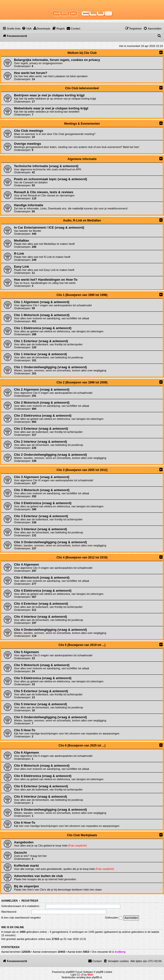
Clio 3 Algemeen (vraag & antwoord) (42, 477)
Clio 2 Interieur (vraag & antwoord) (40, 442)
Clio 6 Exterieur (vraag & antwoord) (41, 786)
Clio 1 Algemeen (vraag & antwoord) (42, 302)
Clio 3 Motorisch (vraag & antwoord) (42, 490)
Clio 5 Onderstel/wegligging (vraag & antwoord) (50, 717)
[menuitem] (27, 29)
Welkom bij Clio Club (82, 53)
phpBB (69, 972)
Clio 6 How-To (25, 823)
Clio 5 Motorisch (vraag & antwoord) (42, 665)
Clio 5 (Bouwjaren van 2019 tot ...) (82, 645)
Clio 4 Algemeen (26, 564)
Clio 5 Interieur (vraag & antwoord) (40, 704)
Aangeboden (24, 842)
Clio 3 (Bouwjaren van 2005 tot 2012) (82, 470)
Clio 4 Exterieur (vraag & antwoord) (41, 604)
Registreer (30, 901)
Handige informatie (29, 205)
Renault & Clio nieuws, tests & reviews (44, 192)
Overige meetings (28, 144)
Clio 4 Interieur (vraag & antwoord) (40, 617)
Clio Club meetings (29, 131)
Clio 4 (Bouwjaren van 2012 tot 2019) (82, 557)
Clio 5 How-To (25, 730)
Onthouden (114, 918)
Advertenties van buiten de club (38, 876)
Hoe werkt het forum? (31, 73)
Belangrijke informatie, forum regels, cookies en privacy (57, 60)
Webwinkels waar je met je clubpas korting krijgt (51, 108)
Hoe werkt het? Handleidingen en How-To (46, 280)
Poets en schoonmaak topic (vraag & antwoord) (50, 179)
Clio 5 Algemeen (26, 652)
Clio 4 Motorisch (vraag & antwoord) (42, 578)
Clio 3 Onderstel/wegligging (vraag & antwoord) (50, 542)
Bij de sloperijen (26, 886)
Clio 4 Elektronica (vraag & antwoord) (43, 591)
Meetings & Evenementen (82, 124)
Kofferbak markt (26, 866)
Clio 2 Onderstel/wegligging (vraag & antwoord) (50, 455)
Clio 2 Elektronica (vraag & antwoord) (43, 416)
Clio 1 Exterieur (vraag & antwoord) (41, 341)
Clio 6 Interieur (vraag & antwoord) (40, 797)
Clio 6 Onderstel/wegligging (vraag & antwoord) (50, 810)
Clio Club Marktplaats (82, 835)
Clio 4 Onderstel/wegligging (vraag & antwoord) (50, 630)
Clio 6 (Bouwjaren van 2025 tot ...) (82, 746)
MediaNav (22, 241)
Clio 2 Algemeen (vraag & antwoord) (42, 389)
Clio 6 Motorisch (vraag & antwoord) (42, 766)
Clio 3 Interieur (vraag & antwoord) (40, 529)
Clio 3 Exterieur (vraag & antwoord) (41, 516)
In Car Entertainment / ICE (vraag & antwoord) (49, 227)
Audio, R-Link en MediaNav (82, 220)
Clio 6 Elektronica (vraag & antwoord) (43, 776)
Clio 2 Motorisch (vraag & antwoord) (42, 402)
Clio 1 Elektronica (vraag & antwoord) (43, 328)
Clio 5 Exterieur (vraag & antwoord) (41, 691)
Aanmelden (9, 901)
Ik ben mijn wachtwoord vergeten (21, 918)
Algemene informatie (82, 159)
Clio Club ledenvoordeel (82, 88)
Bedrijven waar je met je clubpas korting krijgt (49, 95)
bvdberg (120, 952)
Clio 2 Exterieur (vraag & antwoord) (41, 429)
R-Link (19, 254)
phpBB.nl (97, 977)
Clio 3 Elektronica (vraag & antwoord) (43, 503)
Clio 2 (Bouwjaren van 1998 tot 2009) (82, 382)
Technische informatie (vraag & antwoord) (46, 166)
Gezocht (20, 853)
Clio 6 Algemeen (26, 753)
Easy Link (22, 267)
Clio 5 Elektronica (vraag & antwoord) (43, 678)
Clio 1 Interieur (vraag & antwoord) (40, 354)
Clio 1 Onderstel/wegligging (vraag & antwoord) (50, 367)
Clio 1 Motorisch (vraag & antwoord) (42, 315)
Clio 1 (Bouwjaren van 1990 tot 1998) (82, 295)
